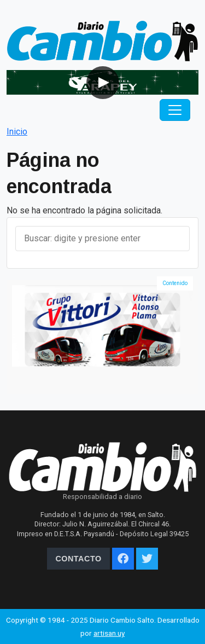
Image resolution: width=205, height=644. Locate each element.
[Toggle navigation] (175, 110)
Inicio (17, 132)
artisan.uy (109, 633)
